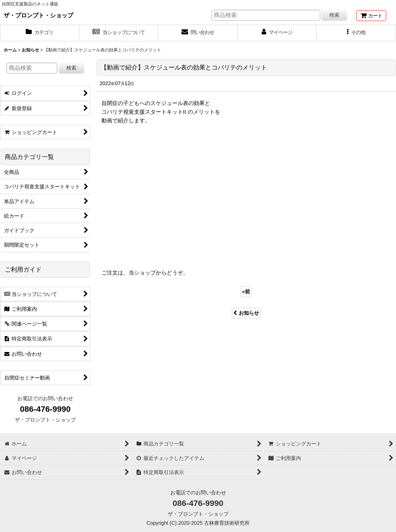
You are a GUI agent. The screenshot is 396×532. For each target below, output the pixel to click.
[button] (356, 33)
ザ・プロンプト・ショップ (38, 15)
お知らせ (246, 313)
